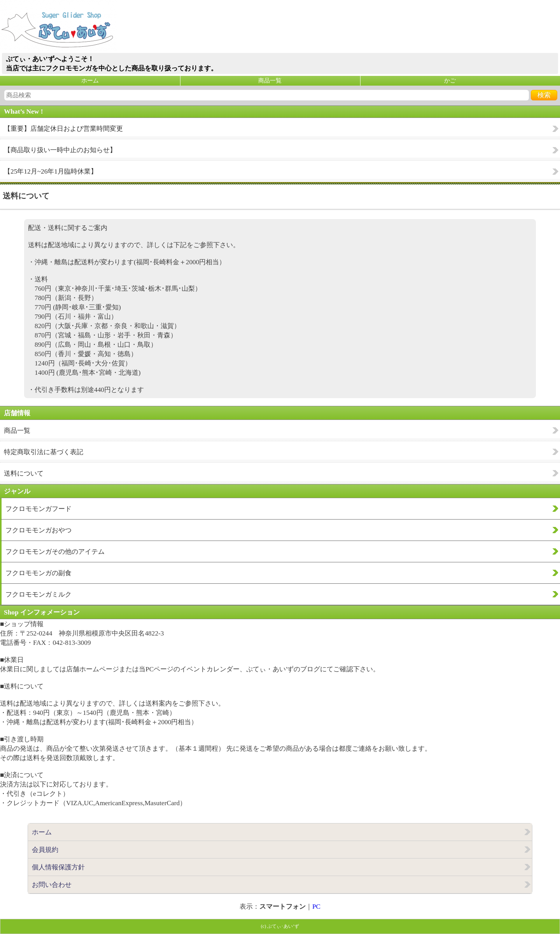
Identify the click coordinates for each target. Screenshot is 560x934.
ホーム (90, 81)
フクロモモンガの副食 (38, 573)
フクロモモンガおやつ (38, 530)
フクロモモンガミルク (38, 594)
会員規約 (45, 850)
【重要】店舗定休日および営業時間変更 (63, 129)
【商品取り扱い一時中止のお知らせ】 (60, 150)
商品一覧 (270, 81)
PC (316, 907)
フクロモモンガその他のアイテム (55, 552)
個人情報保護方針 (58, 867)
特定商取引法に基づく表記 (44, 452)
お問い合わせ (52, 885)
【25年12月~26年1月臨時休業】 (51, 171)
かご (450, 81)
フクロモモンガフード (38, 509)
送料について (24, 473)
